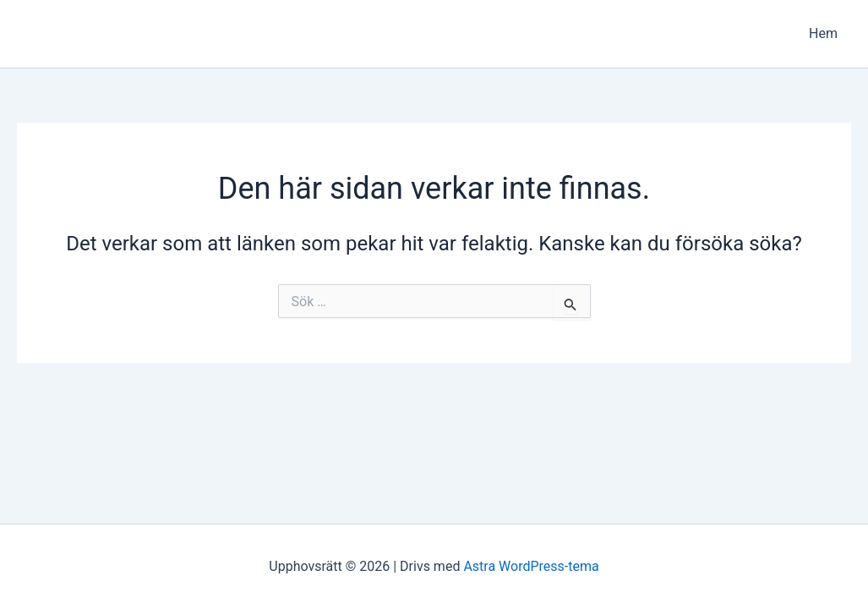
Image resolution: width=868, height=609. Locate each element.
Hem (823, 33)
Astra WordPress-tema (531, 566)
